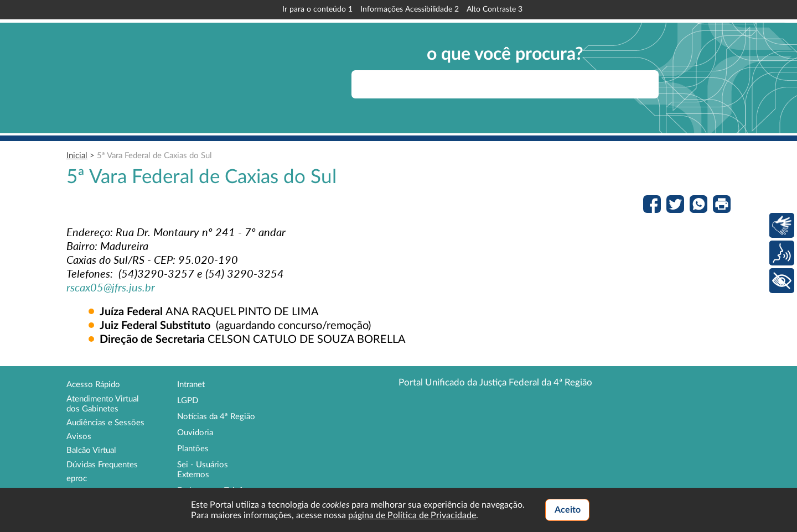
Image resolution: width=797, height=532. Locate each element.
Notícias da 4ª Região (216, 417)
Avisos (79, 437)
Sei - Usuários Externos (203, 470)
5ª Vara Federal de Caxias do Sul (154, 156)
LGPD (188, 401)
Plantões (193, 449)
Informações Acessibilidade (410, 9)
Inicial (77, 156)
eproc (77, 479)
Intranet (191, 385)
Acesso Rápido (93, 385)
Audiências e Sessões (105, 423)
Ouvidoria (195, 433)
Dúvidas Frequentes (102, 465)
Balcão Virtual (91, 450)
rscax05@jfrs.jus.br (111, 287)
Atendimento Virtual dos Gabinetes (103, 404)
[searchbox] (505, 84)
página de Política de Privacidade (412, 515)
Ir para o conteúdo (317, 9)
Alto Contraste (495, 9)
